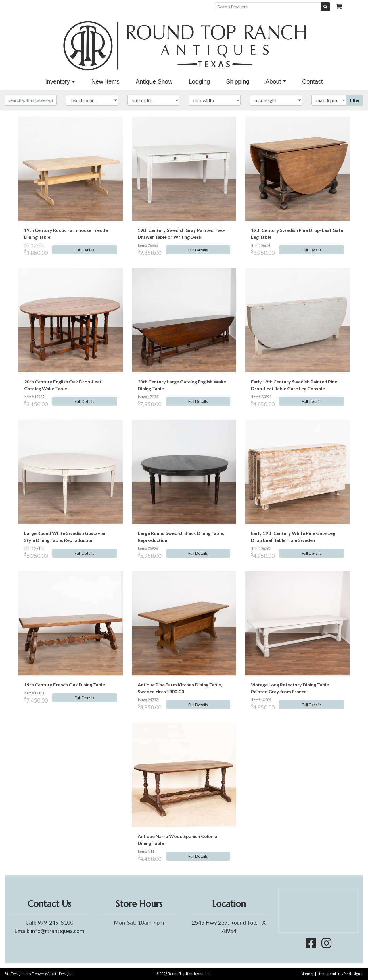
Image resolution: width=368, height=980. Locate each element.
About (273, 81)
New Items (106, 81)
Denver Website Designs (52, 974)
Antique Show (154, 81)
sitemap (308, 974)
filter (355, 100)
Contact (313, 81)
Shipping (238, 81)
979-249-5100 (55, 922)
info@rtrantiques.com (57, 931)
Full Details (85, 250)
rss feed (345, 974)
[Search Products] (268, 7)
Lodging (199, 81)
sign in (358, 974)
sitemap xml (326, 974)
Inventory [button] (60, 81)
